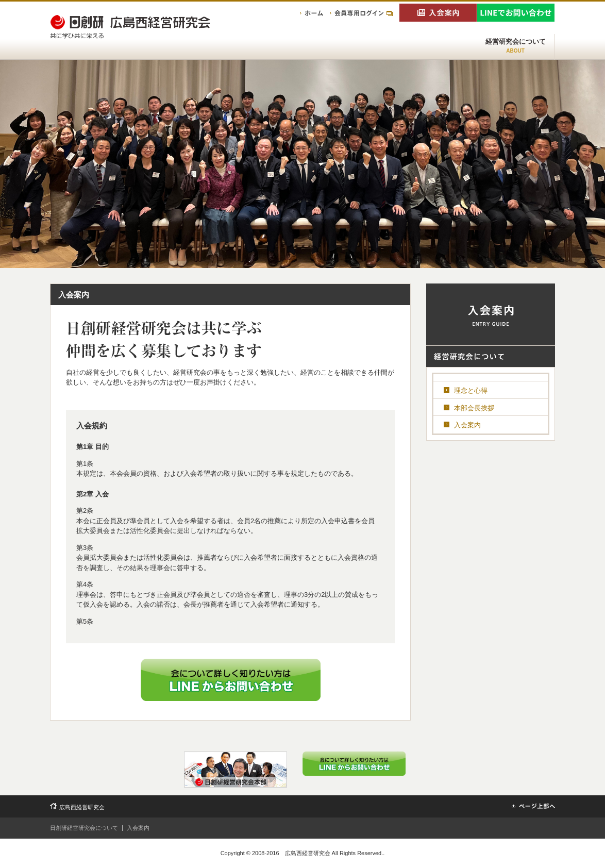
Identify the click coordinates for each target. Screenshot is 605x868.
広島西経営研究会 (82, 807)
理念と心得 (471, 390)
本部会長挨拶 (474, 408)
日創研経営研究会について (84, 828)
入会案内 (467, 425)
